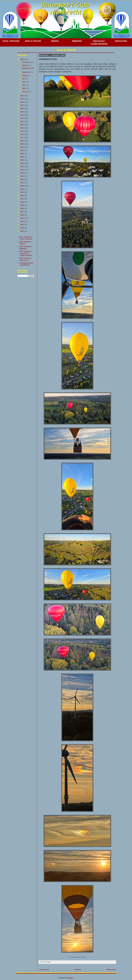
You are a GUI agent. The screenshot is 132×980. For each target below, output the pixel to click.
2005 (22, 157)
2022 (22, 102)
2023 (22, 99)
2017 (22, 118)
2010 (22, 141)
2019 (22, 112)
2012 (22, 134)
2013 (22, 131)
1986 (22, 215)
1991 (22, 199)
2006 (22, 154)
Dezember (26, 62)
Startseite (78, 970)
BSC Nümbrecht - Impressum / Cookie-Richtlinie (26, 253)
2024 (22, 96)
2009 (22, 144)
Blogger (70, 978)
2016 (22, 121)
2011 (22, 138)
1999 (22, 176)
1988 (22, 208)
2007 (22, 150)
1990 (22, 202)
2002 (22, 167)
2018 (22, 115)
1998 (22, 180)
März (24, 88)
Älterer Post (111, 970)
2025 (22, 59)
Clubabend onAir (28, 68)
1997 (22, 183)
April (24, 85)
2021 (22, 105)
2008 (22, 147)
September (26, 72)
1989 (22, 205)
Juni (24, 82)
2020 (22, 109)
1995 (22, 189)
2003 (22, 163)
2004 (22, 160)
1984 (22, 221)
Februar (25, 92)
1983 (22, 225)
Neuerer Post (44, 970)
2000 (22, 173)
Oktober (25, 65)
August (25, 76)
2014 (22, 128)
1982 (22, 228)
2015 (22, 125)
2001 (22, 170)
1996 (22, 186)
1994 (22, 192)
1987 (22, 212)
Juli (24, 79)
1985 (22, 218)
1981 (22, 231)
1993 (22, 196)
